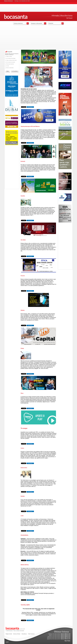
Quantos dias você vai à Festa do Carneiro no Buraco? (12, 54)
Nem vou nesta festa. (10, 68)
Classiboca (24, 634)
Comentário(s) (30, 107)
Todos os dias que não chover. (12, 60)
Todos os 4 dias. (9, 56)
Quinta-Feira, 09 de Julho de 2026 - (59, 638)
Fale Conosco (31, 634)
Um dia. (8, 66)
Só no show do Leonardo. (11, 62)
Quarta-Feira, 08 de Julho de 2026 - (59, 639)
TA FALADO (25, 605)
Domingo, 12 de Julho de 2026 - (59, 634)
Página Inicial (9, 634)
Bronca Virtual (17, 634)
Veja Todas (67, 641)
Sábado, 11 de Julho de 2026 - (60, 635)
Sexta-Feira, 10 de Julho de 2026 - (59, 636)
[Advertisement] (38, 39)
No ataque (24, 428)
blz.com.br (7, 642)
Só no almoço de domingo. (11, 58)
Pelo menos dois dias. (10, 64)
